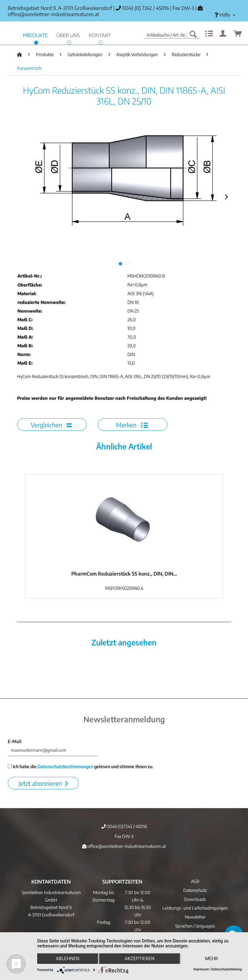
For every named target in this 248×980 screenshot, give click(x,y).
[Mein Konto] (223, 34)
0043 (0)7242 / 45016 (124, 826)
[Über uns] (68, 35)
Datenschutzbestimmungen (65, 766)
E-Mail (15, 741)
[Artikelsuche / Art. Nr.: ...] (172, 34)
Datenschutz (195, 890)
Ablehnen (68, 959)
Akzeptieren (139, 959)
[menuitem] (225, 15)
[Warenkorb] (238, 34)
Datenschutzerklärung (227, 969)
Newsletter (195, 917)
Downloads (195, 899)
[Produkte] (35, 35)
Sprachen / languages (195, 926)
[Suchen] (193, 34)
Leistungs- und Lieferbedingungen (195, 908)
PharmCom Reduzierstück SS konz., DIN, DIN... (124, 574)
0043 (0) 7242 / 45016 (142, 8)
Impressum (201, 969)
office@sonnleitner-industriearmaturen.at (53, 14)
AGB (195, 881)
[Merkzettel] (208, 34)
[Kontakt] (100, 35)
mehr (211, 959)
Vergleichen (51, 425)
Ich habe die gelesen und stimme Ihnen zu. (81, 766)
